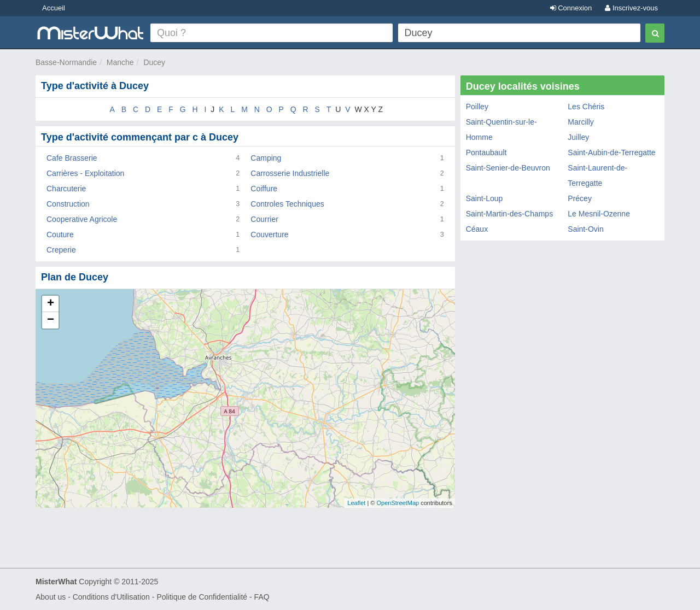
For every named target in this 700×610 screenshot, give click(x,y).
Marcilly (581, 122)
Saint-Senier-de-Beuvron (508, 168)
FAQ (262, 597)
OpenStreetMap (398, 503)
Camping (266, 158)
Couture (60, 234)
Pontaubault (486, 152)
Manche (120, 62)
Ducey (154, 62)
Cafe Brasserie (72, 158)
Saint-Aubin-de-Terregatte (611, 152)
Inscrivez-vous (631, 8)
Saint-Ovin (585, 229)
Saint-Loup (485, 198)
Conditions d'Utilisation (111, 597)
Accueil (54, 8)
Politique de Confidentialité (202, 597)
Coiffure (264, 189)
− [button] (51, 320)
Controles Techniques (287, 204)
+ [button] (51, 304)
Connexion (571, 8)
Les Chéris (586, 107)
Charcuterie (66, 189)
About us (51, 597)
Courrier (264, 219)
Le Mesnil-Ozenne (599, 214)
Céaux (477, 229)
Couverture (269, 234)
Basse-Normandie (66, 62)
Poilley (477, 107)
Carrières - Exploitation (85, 173)
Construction (68, 204)
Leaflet (356, 503)
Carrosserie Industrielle (290, 173)
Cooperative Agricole (82, 219)
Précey (580, 198)
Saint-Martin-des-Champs (510, 214)
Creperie (61, 250)
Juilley (578, 137)
